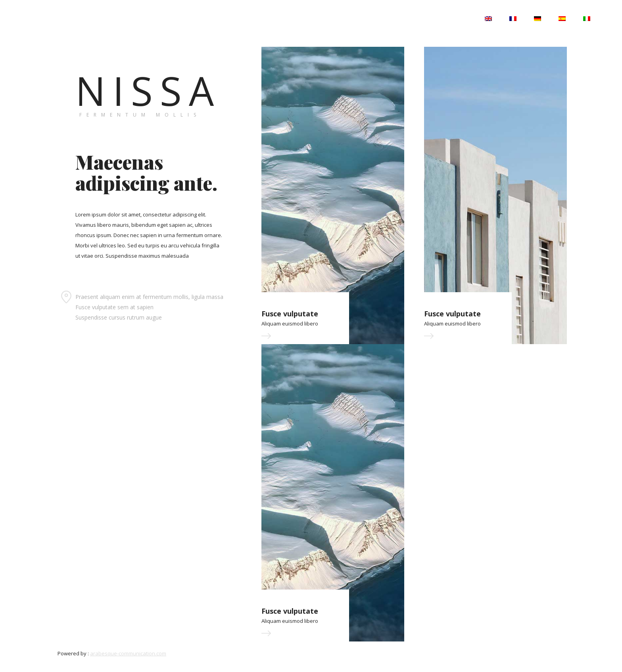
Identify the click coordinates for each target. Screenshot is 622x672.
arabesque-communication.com (128, 653)
